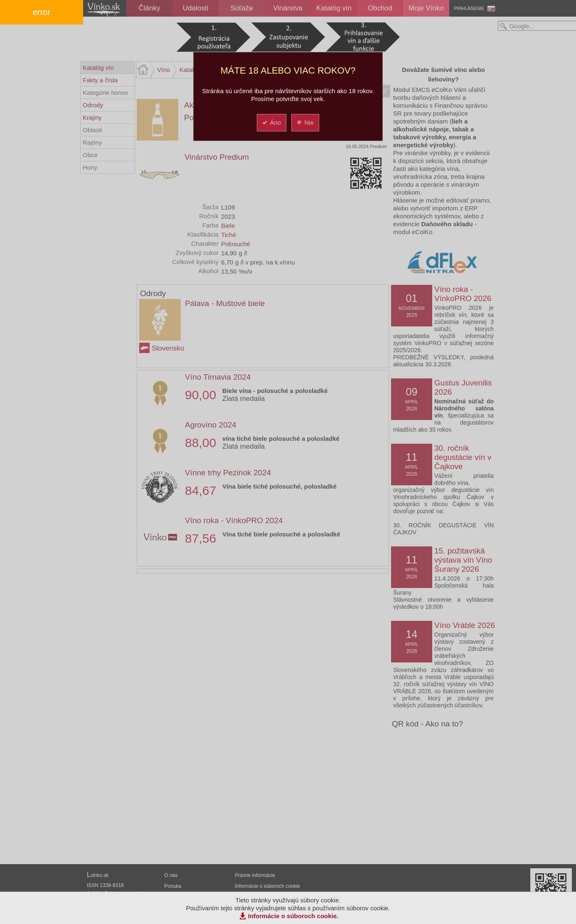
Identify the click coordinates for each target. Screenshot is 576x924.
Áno (271, 122)
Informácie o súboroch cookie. (293, 916)
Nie (305, 122)
